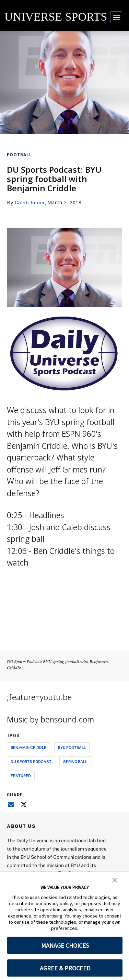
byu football (72, 747)
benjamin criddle (28, 747)
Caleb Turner (30, 202)
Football (19, 155)
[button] (115, 879)
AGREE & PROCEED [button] (65, 968)
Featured (21, 776)
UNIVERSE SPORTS (56, 17)
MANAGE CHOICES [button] (65, 945)
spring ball (75, 761)
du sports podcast (31, 761)
